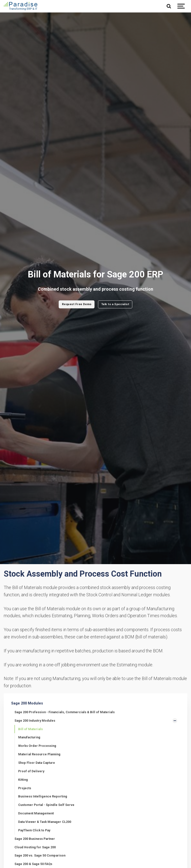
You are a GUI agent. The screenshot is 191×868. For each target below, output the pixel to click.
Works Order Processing (37, 746)
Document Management (36, 813)
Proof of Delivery (31, 771)
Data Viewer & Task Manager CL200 (45, 822)
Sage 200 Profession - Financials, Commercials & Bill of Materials (65, 712)
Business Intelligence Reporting (43, 796)
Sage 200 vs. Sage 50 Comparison (40, 855)
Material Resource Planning (39, 754)
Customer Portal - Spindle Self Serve (46, 805)
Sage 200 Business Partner (35, 839)
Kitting (23, 780)
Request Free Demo (77, 304)
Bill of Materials (30, 729)
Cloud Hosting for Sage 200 (35, 847)
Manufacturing (29, 737)
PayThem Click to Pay (34, 830)
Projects (25, 788)
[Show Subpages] (175, 721)
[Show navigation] (181, 6)
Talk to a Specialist (115, 304)
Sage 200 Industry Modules (35, 721)
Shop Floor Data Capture (37, 763)
